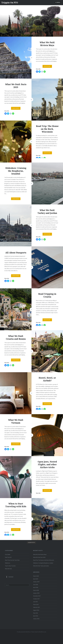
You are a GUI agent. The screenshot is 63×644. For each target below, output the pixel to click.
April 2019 (36, 579)
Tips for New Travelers (10, 566)
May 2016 (36, 613)
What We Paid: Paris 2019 (39, 557)
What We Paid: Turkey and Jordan (41, 566)
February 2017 (37, 607)
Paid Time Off (8, 557)
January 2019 (36, 582)
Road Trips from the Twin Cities (12, 560)
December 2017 (37, 596)
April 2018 (36, 587)
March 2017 (36, 605)
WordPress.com (43, 632)
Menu (58, 2)
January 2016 (36, 619)
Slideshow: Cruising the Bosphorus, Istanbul (43, 563)
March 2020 (36, 576)
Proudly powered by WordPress (24, 632)
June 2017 (36, 602)
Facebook (11, 577)
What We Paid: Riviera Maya (40, 554)
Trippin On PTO (10, 3)
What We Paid (8, 569)
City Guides (8, 554)
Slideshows (8, 563)
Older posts (31, 542)
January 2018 (36, 593)
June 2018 (36, 585)
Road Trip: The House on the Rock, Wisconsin (44, 560)
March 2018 (36, 590)
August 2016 (36, 610)
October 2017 (36, 599)
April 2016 (36, 616)
